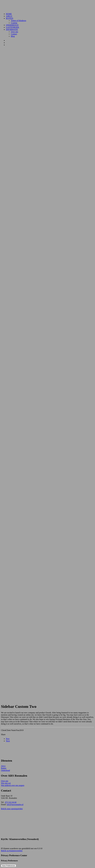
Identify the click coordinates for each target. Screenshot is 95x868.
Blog (13, 36)
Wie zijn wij (6, 783)
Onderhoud (12, 25)
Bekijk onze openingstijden (12, 809)
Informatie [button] (12, 29)
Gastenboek (13, 27)
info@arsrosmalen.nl (15, 804)
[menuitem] (50, 14)
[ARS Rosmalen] (47, 6)
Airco (9, 16)
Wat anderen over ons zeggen (13, 785)
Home (9, 14)
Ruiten (10, 18)
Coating (14, 23)
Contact (14, 34)
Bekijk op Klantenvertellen (12, 851)
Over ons (14, 32)
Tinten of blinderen (18, 21)
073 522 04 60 (11, 802)
